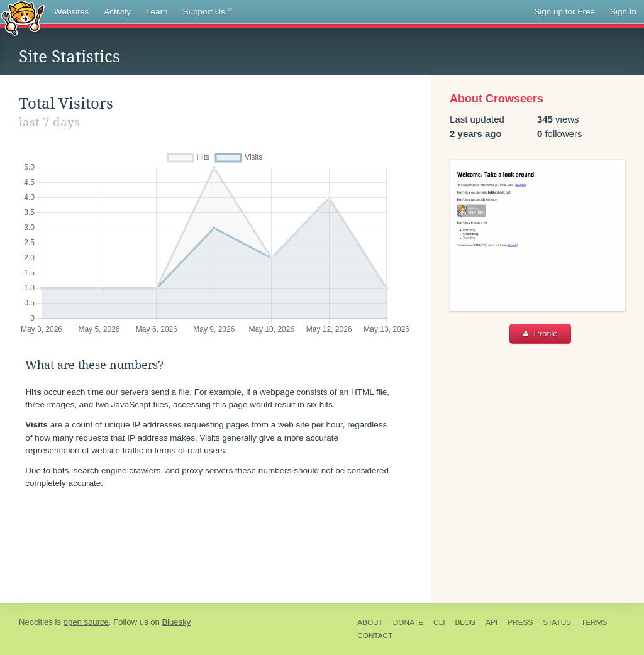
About (370, 622)
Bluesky (176, 622)
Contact (375, 636)
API (491, 622)
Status (557, 622)
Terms (594, 622)
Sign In (623, 12)
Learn (157, 12)
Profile (541, 333)
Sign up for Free (564, 12)
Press (520, 622)
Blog (465, 622)
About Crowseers (497, 99)
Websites (71, 12)
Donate (408, 622)
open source (86, 622)
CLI (439, 622)
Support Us (208, 12)
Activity (117, 12)
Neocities (36, 622)
